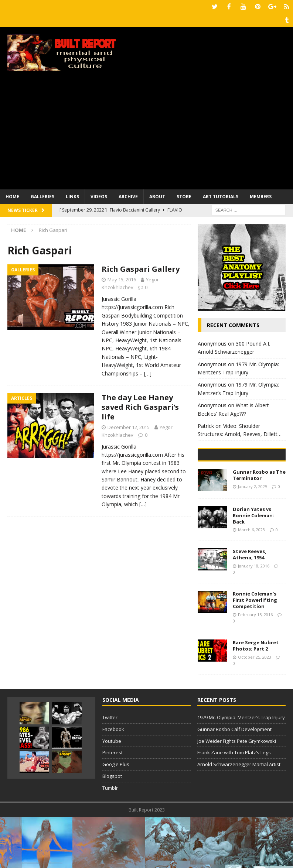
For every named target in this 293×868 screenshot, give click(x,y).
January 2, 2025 (253, 537)
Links (72, 195)
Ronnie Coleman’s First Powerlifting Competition (255, 651)
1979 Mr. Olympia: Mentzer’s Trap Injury (241, 768)
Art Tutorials (221, 195)
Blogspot (112, 827)
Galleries (42, 195)
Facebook (113, 780)
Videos (99, 195)
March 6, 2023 (251, 581)
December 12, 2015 (129, 426)
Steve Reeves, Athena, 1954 (250, 605)
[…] (148, 372)
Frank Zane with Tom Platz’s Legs (234, 804)
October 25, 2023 (255, 708)
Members (261, 195)
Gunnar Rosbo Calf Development (234, 780)
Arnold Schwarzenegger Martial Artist (239, 815)
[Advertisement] (146, 133)
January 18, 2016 (254, 617)
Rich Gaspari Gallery (141, 268)
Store (184, 195)
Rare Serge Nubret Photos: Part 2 (256, 697)
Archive (128, 195)
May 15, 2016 (122, 278)
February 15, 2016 (255, 665)
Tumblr (110, 839)
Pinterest (113, 804)
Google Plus (116, 815)
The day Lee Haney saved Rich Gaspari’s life (140, 406)
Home (12, 195)
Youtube (112, 792)
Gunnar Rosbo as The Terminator (259, 526)
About (157, 195)
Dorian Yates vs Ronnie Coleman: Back (253, 566)
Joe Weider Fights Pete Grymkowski (237, 792)
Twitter (110, 768)
